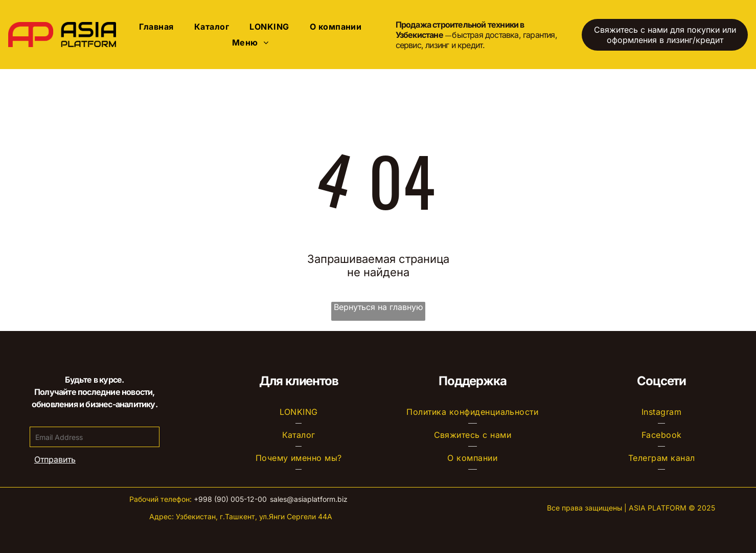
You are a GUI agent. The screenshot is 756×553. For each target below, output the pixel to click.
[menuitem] (156, 27)
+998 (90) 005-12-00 (230, 499)
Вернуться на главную (378, 307)
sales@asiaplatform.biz (309, 499)
